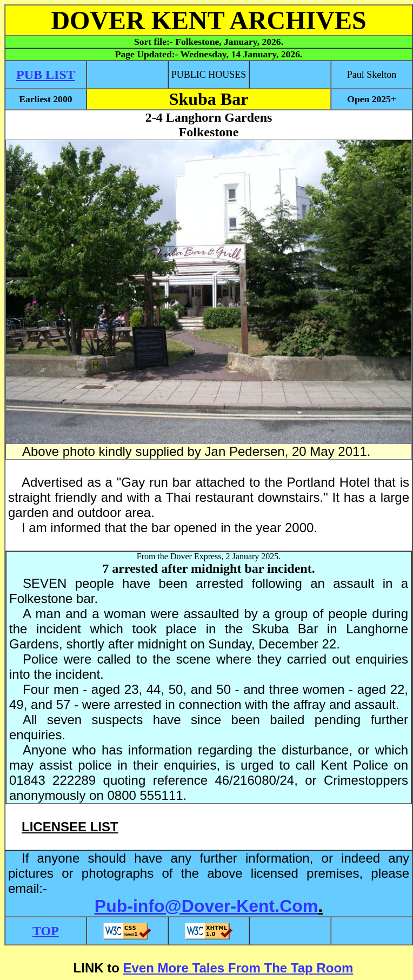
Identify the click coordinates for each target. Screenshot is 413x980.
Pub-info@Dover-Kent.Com (206, 906)
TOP (46, 931)
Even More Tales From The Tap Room (238, 968)
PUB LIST (46, 75)
